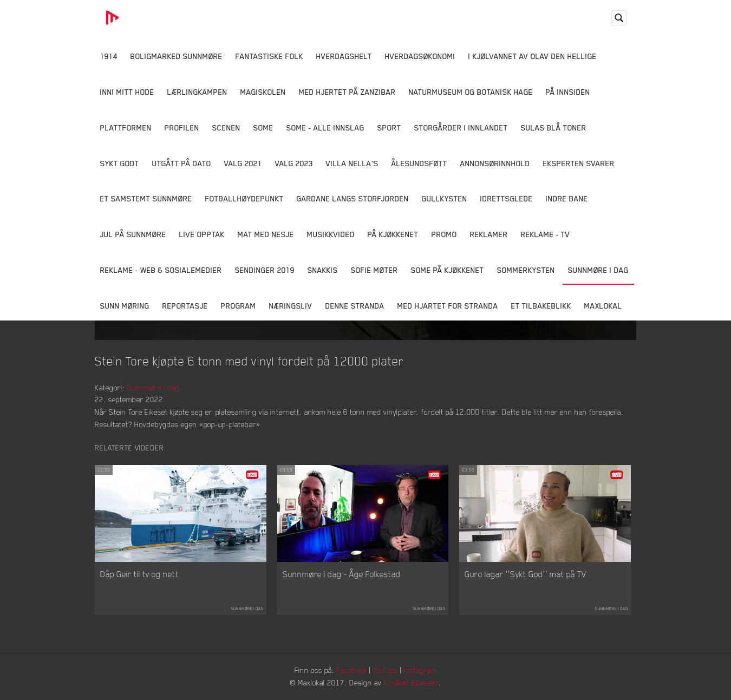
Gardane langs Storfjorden (353, 198)
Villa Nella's (352, 163)
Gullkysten (445, 198)
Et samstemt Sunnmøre (146, 198)
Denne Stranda (355, 306)
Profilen (182, 127)
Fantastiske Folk (269, 56)
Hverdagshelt (344, 56)
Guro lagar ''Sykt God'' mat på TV (526, 574)
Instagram (420, 670)
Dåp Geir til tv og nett (139, 574)
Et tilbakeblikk (541, 306)
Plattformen (126, 127)
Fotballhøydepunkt (244, 198)
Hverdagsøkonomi (420, 56)
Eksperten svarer (579, 163)
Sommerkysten (526, 270)
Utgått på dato (182, 163)
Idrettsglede (507, 198)
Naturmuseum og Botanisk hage (471, 92)
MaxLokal (603, 306)
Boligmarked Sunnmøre (177, 56)
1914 (109, 56)
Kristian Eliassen (411, 682)
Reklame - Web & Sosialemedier (161, 270)
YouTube (385, 670)
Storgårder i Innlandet (461, 127)
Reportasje (185, 306)
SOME (263, 127)
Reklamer (489, 234)
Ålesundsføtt (419, 163)
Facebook (352, 670)
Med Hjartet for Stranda (448, 306)
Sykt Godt (120, 163)
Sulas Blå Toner (554, 127)
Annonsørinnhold (495, 163)
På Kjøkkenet (393, 234)
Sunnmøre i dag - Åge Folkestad (342, 574)
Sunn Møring (125, 306)
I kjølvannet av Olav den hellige (533, 56)
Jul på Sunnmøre (133, 234)
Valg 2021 (243, 163)
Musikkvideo (331, 234)
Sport (389, 127)
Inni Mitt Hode (127, 92)
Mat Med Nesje (266, 234)
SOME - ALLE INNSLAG (325, 127)
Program (239, 306)
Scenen (226, 127)
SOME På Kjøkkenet (448, 270)
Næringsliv (291, 306)
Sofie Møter (374, 270)
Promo (444, 234)
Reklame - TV (546, 234)
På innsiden (568, 92)
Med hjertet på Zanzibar (347, 92)
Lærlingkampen (197, 92)
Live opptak (202, 234)
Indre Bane (567, 198)
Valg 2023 (294, 163)
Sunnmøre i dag (598, 270)
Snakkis (323, 270)
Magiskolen (263, 92)
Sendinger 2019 (265, 270)
